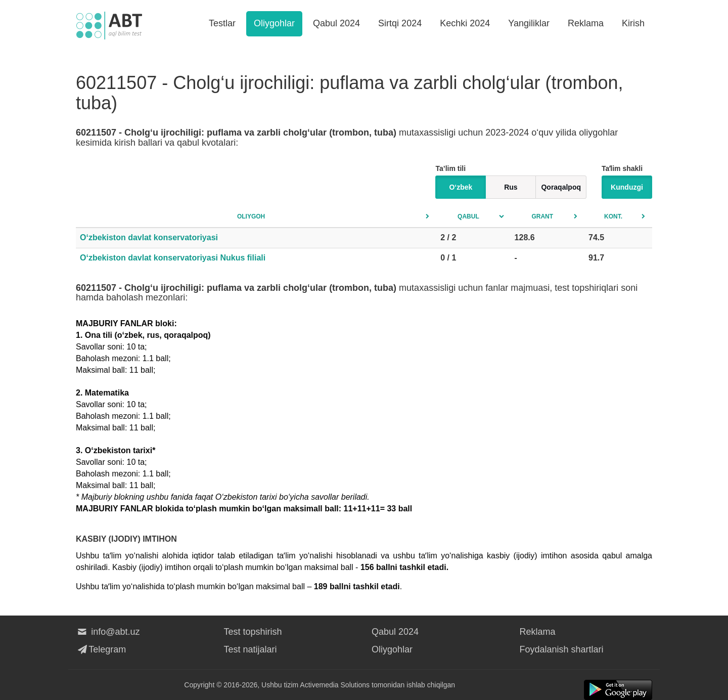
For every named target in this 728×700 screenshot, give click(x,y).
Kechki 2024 (465, 23)
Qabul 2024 (336, 23)
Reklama (586, 23)
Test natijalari (251, 649)
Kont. (613, 216)
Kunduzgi (627, 187)
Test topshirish (253, 632)
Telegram (101, 649)
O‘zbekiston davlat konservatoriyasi (149, 237)
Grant (542, 216)
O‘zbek (461, 187)
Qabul (468, 216)
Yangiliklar (529, 23)
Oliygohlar (274, 23)
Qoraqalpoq (561, 187)
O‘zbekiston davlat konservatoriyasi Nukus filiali (173, 258)
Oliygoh (251, 216)
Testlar (222, 23)
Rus (511, 187)
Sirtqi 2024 (400, 23)
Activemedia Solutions (335, 685)
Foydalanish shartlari (562, 649)
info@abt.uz (108, 632)
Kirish (633, 23)
